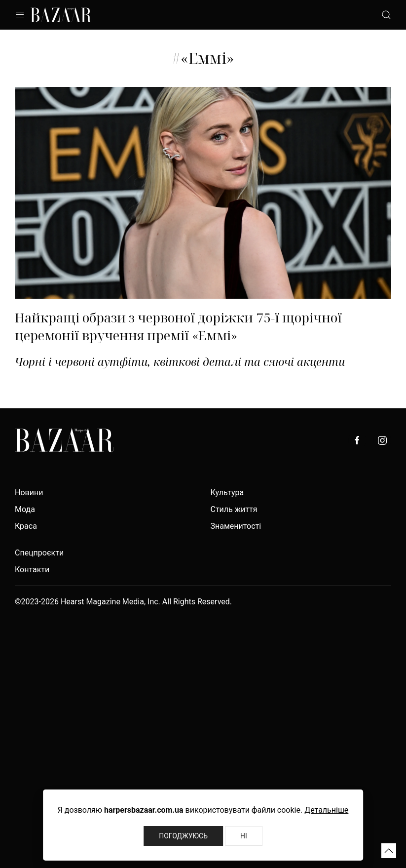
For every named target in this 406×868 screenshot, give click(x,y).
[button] (389, 851)
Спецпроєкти (39, 553)
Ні (244, 836)
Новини (29, 493)
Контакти (32, 570)
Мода (25, 509)
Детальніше (326, 810)
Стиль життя (234, 509)
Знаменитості (236, 526)
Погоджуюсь (183, 836)
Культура (227, 493)
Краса (26, 526)
